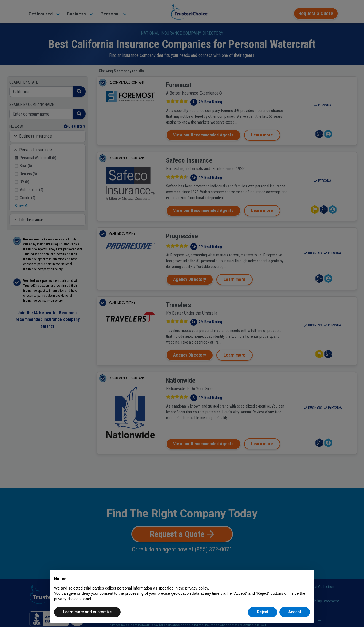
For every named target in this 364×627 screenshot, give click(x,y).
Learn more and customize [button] (87, 612)
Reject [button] (263, 612)
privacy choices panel (73, 599)
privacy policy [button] (196, 588)
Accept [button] (295, 612)
